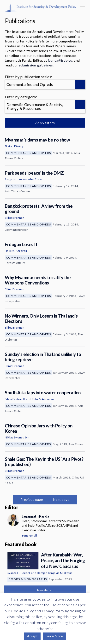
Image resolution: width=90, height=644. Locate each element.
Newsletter (45, 590)
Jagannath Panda (35, 516)
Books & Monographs (28, 579)
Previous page (32, 499)
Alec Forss (35, 179)
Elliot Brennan (15, 218)
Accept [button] (32, 636)
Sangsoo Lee (13, 179)
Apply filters (45, 123)
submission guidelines (36, 65)
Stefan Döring (14, 146)
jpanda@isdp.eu (60, 60)
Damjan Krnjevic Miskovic (55, 573)
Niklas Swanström (17, 437)
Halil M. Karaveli (16, 251)
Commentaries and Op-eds (28, 153)
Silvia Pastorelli (15, 399)
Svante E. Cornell (19, 573)
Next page (61, 499)
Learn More (54, 636)
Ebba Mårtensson (44, 399)
